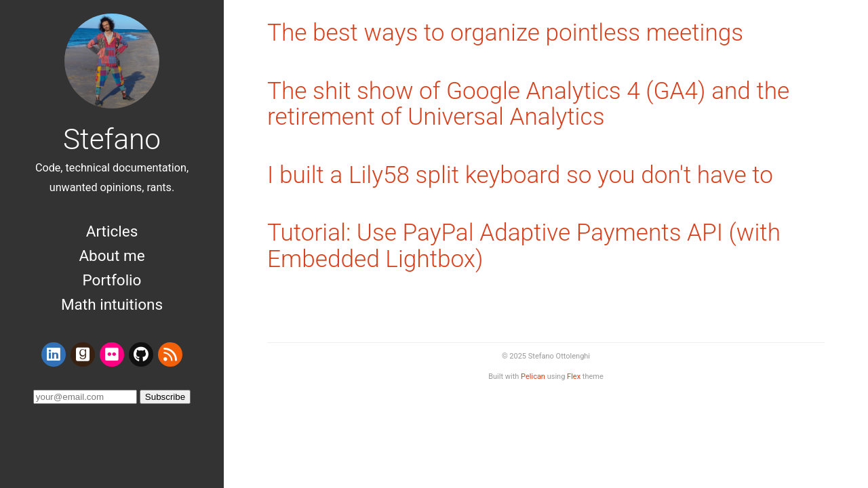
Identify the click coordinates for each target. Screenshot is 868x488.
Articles (112, 231)
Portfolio (112, 280)
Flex (574, 377)
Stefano (112, 139)
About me (112, 256)
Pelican (533, 377)
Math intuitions (112, 304)
